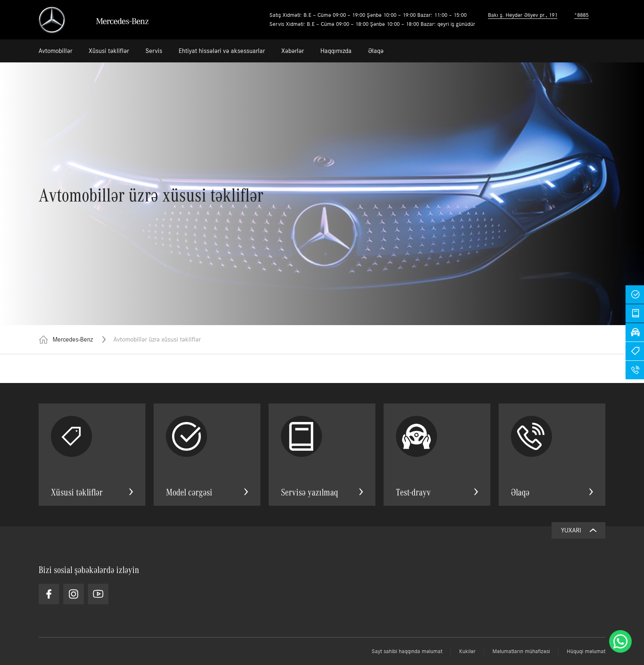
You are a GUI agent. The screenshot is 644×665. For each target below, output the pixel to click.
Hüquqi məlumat (586, 651)
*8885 (581, 15)
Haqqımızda (336, 51)
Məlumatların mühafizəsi (521, 651)
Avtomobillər (55, 51)
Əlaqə (376, 51)
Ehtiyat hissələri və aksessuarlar (222, 51)
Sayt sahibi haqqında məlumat (407, 651)
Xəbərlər (293, 51)
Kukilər (467, 651)
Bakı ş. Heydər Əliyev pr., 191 (523, 15)
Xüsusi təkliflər (109, 51)
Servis (154, 51)
